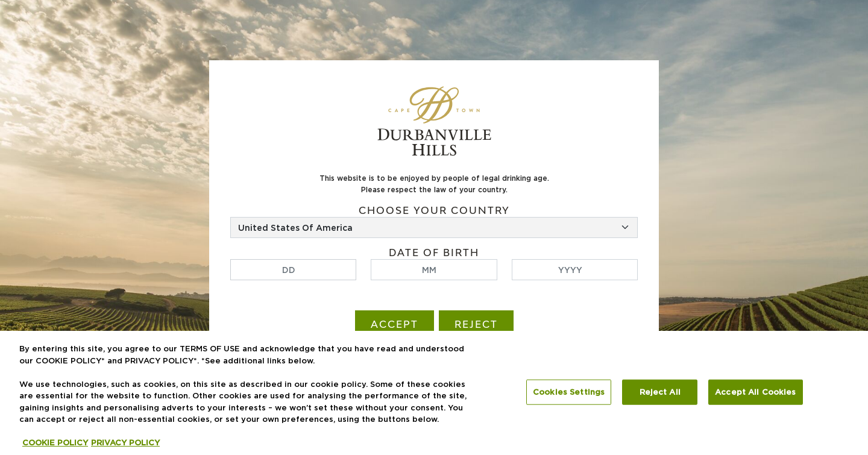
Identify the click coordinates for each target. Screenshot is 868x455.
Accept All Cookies (755, 392)
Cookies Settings (569, 392)
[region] (434, 393)
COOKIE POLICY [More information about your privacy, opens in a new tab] (55, 442)
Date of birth (434, 253)
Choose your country (434, 211)
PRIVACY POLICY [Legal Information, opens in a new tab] (125, 442)
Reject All (660, 392)
